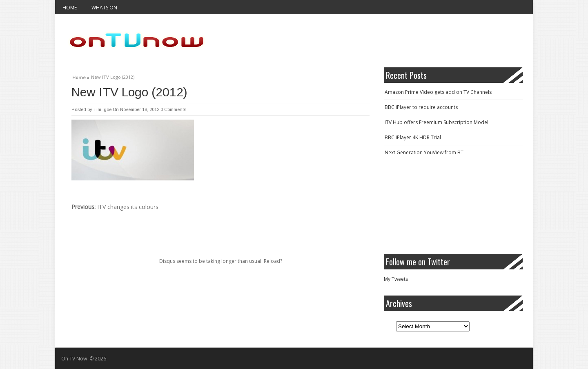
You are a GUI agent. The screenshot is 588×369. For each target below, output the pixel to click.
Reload (272, 261)
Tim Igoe (102, 109)
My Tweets (396, 279)
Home (70, 8)
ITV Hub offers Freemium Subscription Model (437, 122)
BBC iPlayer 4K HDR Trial (413, 137)
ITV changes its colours (115, 207)
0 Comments (173, 109)
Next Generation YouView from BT (424, 152)
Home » (81, 76)
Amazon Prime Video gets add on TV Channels (438, 92)
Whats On (104, 8)
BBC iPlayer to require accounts (421, 107)
